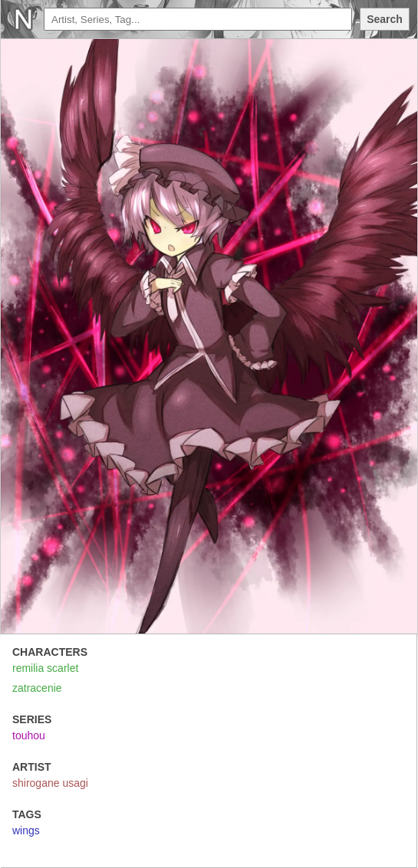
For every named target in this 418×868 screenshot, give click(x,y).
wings (26, 830)
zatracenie (37, 688)
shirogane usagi (50, 783)
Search (385, 19)
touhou (29, 735)
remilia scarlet (45, 668)
